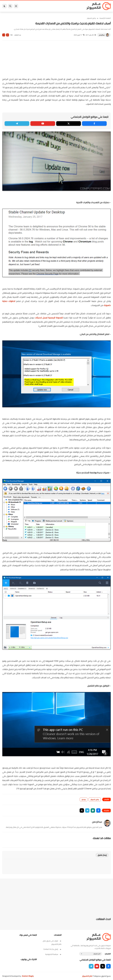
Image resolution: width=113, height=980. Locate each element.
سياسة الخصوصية (53, 954)
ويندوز (84, 799)
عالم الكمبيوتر (87, 976)
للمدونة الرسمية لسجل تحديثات (49, 318)
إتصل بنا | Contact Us (52, 949)
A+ (8, 35)
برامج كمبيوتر (91, 18)
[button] (98, 810)
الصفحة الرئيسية (105, 18)
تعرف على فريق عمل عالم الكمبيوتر (52, 942)
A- (4, 35)
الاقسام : (108, 954)
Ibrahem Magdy (28, 976)
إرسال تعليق (102, 855)
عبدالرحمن (102, 35)
